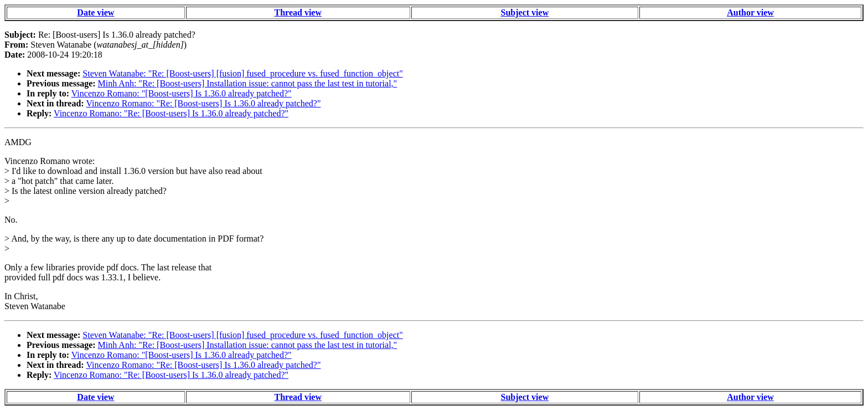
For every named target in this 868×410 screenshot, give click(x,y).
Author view (750, 12)
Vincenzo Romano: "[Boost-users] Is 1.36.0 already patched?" (182, 93)
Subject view (525, 12)
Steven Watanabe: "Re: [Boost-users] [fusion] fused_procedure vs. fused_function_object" (242, 73)
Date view (95, 12)
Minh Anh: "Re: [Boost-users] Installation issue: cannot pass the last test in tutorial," (248, 83)
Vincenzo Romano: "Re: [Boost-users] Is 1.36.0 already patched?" (203, 103)
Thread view (298, 12)
